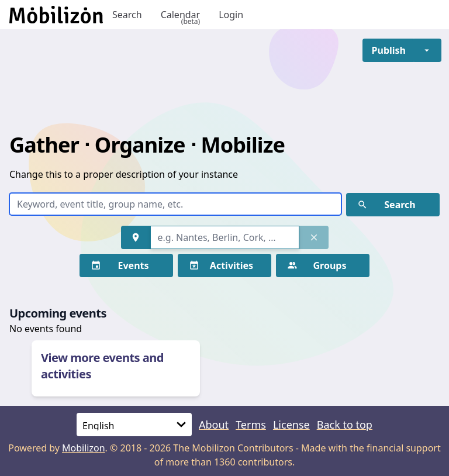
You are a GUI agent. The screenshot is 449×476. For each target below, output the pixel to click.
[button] (389, 50)
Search (127, 15)
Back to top (345, 425)
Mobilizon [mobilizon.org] (84, 448)
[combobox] (225, 237)
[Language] (134, 425)
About (214, 425)
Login (231, 15)
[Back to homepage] (56, 15)
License (291, 425)
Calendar (181, 15)
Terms (251, 425)
